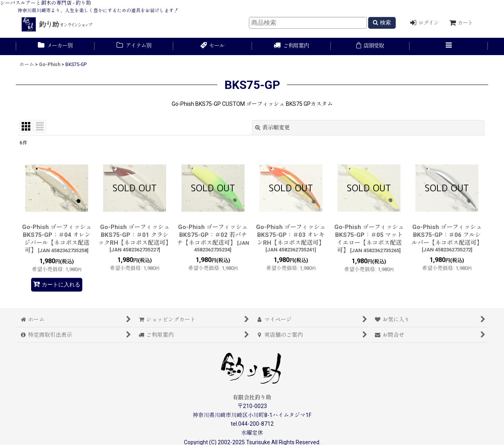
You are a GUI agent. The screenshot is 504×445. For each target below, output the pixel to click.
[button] (449, 46)
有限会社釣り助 (252, 397)
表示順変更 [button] (272, 127)
